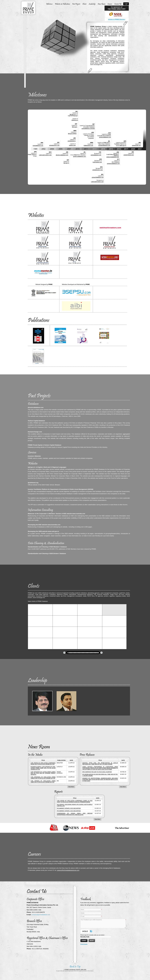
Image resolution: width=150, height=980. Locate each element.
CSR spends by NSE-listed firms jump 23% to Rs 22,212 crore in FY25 (43, 781)
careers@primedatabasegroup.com (68, 870)
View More (71, 787)
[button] (68, 653)
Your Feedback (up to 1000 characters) (103, 923)
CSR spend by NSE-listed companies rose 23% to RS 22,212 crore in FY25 (43, 763)
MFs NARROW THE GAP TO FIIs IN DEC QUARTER (97, 772)
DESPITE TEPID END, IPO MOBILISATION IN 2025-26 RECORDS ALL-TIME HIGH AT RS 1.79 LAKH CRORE (100, 763)
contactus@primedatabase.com (41, 915)
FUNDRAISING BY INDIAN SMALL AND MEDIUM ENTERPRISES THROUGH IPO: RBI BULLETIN (75, 814)
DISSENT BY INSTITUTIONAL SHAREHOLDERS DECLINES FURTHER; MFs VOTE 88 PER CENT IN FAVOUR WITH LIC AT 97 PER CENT (100, 779)
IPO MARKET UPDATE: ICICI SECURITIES (69, 808)
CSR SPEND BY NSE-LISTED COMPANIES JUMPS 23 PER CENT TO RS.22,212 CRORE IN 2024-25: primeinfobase (75, 801)
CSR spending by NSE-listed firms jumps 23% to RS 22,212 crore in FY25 (43, 778)
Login (126, 4)
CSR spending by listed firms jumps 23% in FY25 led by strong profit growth (43, 773)
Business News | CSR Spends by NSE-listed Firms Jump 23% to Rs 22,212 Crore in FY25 (43, 768)
